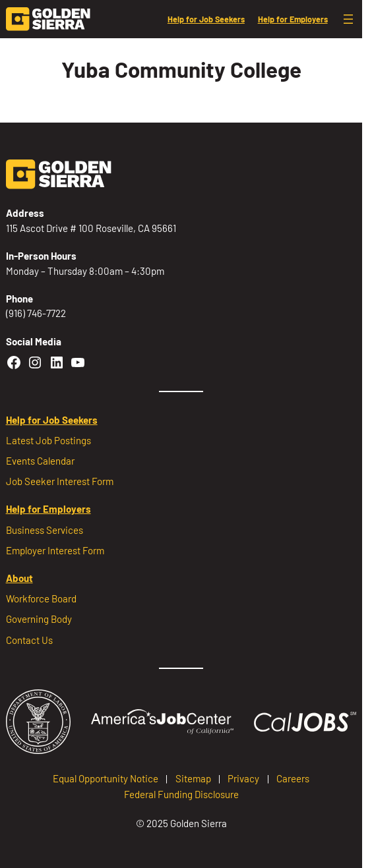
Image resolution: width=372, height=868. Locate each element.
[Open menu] (348, 19)
